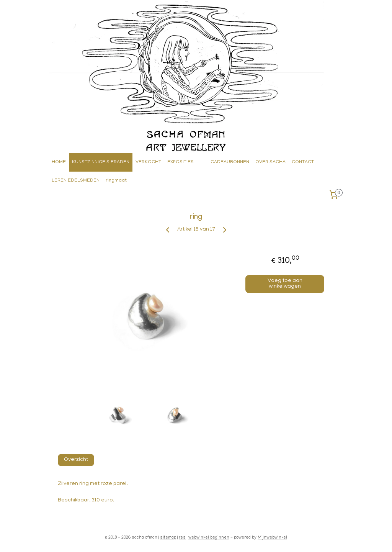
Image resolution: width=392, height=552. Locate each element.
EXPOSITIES (180, 162)
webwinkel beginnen (209, 538)
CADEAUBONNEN (230, 162)
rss (182, 538)
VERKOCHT (148, 162)
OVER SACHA (270, 162)
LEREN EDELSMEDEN (76, 181)
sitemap (168, 538)
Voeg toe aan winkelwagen (285, 284)
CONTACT (303, 162)
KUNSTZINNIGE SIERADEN (101, 162)
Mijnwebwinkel (272, 538)
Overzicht (76, 460)
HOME (59, 162)
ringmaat (116, 181)
